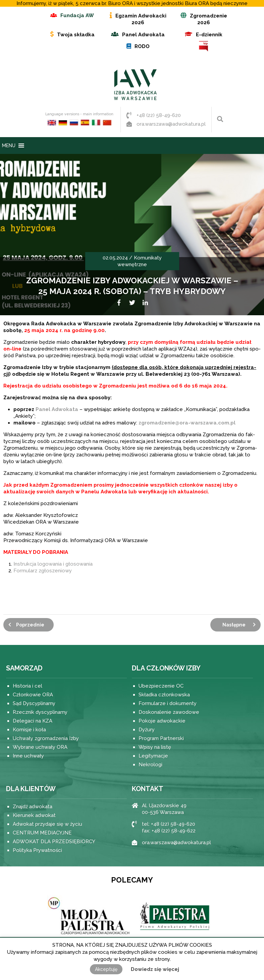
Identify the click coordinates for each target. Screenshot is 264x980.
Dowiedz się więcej (155, 969)
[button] (9, 146)
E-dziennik (209, 35)
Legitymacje (153, 756)
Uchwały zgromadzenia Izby (46, 738)
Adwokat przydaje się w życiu (47, 824)
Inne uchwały (28, 756)
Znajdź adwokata (33, 807)
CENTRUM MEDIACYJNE (42, 833)
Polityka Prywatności (37, 850)
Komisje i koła (29, 730)
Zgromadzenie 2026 (208, 19)
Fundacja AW (77, 15)
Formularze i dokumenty (168, 703)
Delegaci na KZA (33, 721)
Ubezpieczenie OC (161, 686)
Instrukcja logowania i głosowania (53, 564)
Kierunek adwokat (34, 815)
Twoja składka (76, 35)
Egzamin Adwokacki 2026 (141, 19)
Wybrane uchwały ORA (40, 747)
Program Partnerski (161, 738)
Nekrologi (150, 765)
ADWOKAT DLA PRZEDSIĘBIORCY (54, 842)
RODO (142, 46)
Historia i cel (28, 686)
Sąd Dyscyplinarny (34, 703)
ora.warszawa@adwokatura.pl (171, 124)
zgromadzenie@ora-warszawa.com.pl (187, 423)
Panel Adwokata (143, 35)
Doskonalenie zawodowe (169, 712)
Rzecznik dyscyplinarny (40, 712)
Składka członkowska (164, 695)
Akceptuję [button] (106, 969)
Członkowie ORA (33, 695)
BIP (204, 46)
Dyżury (147, 730)
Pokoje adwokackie (162, 721)
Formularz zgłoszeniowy (43, 571)
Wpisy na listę (155, 747)
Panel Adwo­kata (57, 409)
